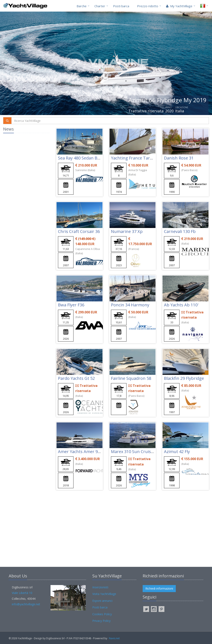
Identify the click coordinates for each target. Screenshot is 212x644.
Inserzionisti (100, 587)
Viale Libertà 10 (22, 593)
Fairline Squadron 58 (131, 378)
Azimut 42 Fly (177, 452)
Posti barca (121, 6)
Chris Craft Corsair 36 (79, 231)
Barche (82, 6)
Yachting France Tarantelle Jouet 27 (146, 158)
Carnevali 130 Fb (180, 231)
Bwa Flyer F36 (71, 305)
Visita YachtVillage (104, 594)
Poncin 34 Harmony (130, 305)
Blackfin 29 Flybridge (184, 378)
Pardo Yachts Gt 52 (76, 378)
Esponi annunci (102, 601)
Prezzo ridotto (148, 6)
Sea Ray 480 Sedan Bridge (83, 158)
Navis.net (114, 638)
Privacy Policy (101, 621)
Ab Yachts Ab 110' (181, 305)
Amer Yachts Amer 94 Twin (84, 452)
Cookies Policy (102, 614)
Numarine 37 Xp (127, 231)
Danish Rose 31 (179, 158)
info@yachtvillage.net (26, 604)
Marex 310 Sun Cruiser (133, 452)
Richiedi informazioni (159, 588)
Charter (100, 6)
